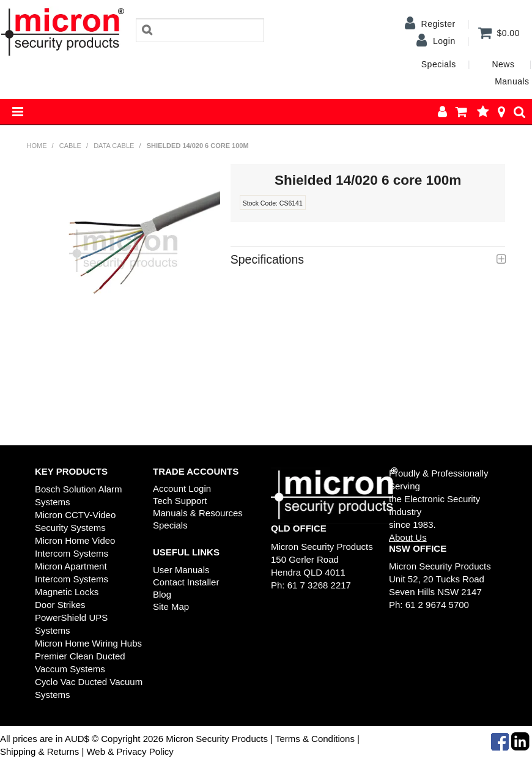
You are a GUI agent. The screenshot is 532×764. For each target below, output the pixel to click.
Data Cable (114, 146)
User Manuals (181, 570)
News (503, 64)
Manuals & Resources (198, 513)
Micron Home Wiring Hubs (88, 643)
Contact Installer (186, 582)
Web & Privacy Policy (130, 751)
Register (438, 24)
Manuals (512, 81)
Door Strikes (60, 605)
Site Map (171, 606)
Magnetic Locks (67, 592)
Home (37, 146)
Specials (439, 64)
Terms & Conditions (315, 739)
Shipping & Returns (39, 751)
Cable (70, 146)
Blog (162, 594)
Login (444, 41)
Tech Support (180, 501)
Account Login (182, 488)
